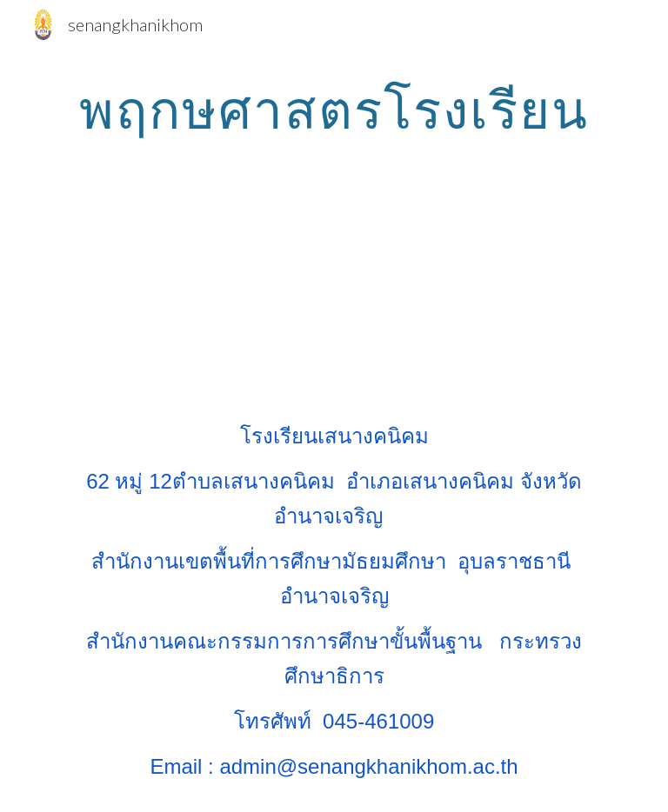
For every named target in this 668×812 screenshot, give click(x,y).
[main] (334, 109)
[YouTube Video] (334, 292)
